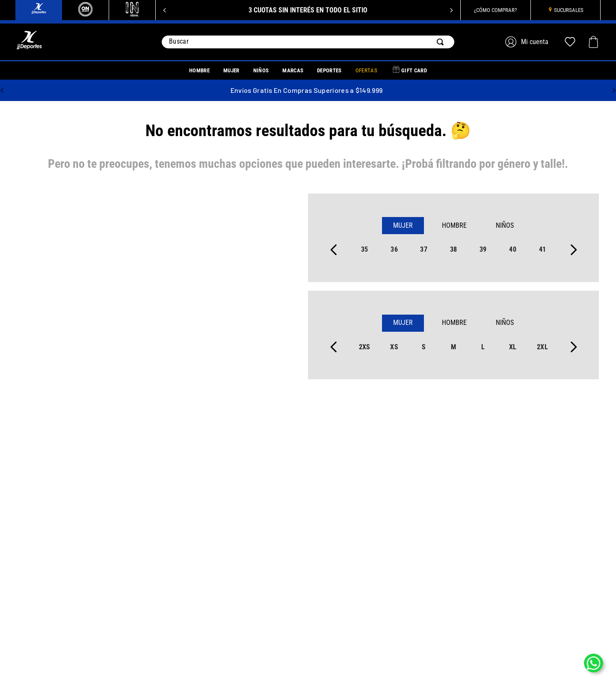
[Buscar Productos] (442, 42)
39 (483, 249)
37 (424, 249)
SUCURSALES (569, 10)
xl (513, 347)
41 (543, 249)
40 (513, 249)
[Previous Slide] (165, 10)
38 (454, 249)
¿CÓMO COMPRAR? (495, 10)
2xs (365, 347)
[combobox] (308, 42)
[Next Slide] (451, 10)
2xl (542, 347)
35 (365, 249)
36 (394, 249)
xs (394, 347)
